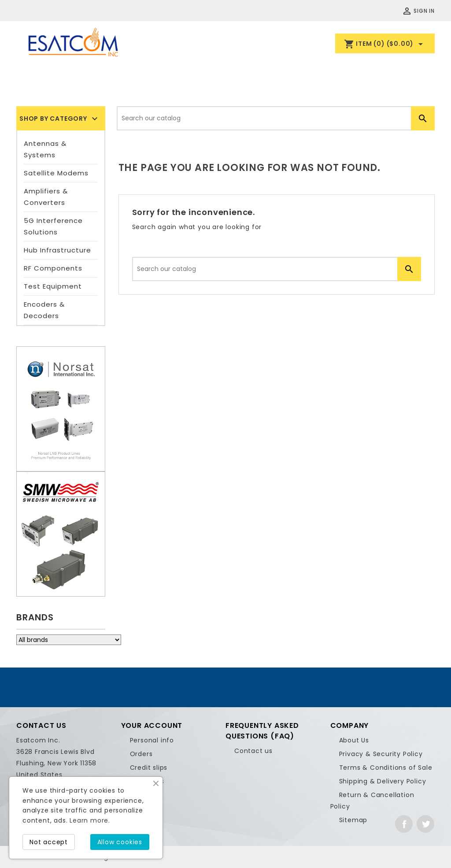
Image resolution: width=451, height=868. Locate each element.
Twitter (425, 824)
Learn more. (90, 820)
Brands (35, 617)
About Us (354, 740)
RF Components (53, 268)
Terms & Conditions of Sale (386, 768)
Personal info (152, 740)
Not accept (49, 842)
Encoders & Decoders (44, 310)
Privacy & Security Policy (381, 754)
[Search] (276, 118)
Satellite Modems (56, 173)
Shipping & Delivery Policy (383, 781)
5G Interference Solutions (53, 226)
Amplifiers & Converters (46, 197)
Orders (141, 754)
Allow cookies (120, 842)
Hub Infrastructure (57, 250)
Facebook (404, 824)
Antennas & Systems (45, 149)
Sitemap (353, 820)
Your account (152, 725)
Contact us (253, 751)
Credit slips (149, 768)
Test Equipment (53, 286)
